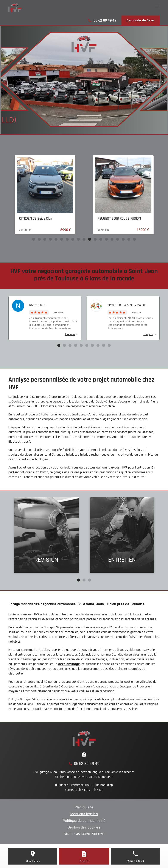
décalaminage (69, 664)
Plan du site (84, 807)
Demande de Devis (141, 20)
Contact (84, 861)
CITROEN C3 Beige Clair (85, 219)
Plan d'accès (33, 861)
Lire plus (70, 334)
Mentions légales (84, 814)
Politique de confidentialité (84, 821)
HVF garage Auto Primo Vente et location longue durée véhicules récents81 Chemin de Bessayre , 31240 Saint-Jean (84, 774)
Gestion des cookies (84, 827)
